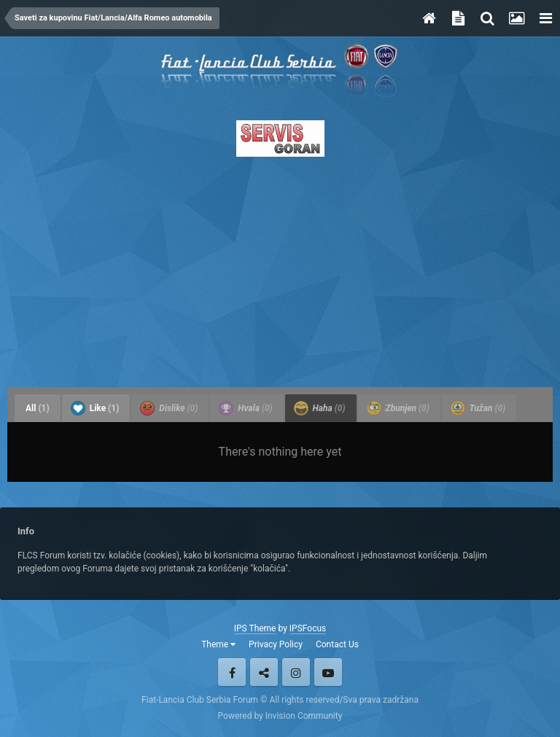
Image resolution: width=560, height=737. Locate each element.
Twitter (264, 672)
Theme (218, 644)
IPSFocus (308, 628)
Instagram (296, 672)
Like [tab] (95, 408)
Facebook (232, 672)
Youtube (328, 672)
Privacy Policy (276, 644)
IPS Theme (255, 628)
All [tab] (38, 408)
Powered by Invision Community (280, 716)
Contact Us (337, 644)
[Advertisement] (280, 268)
